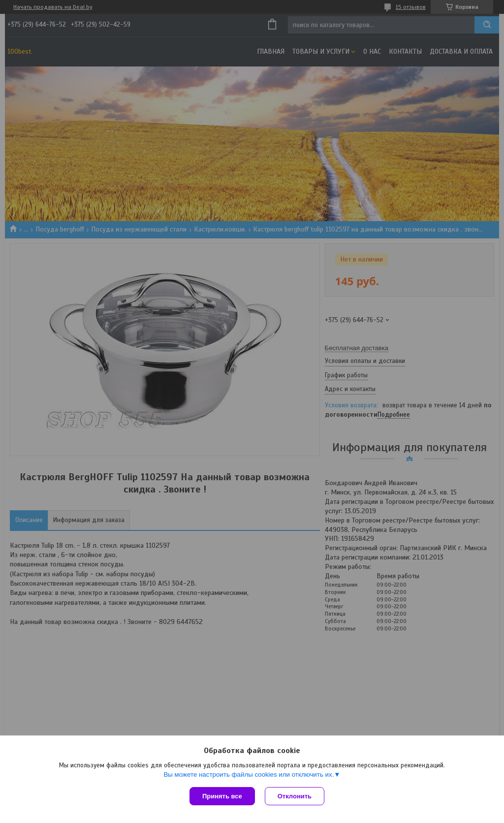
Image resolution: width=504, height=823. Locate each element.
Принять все (222, 796)
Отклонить (295, 796)
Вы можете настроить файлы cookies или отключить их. (249, 774)
